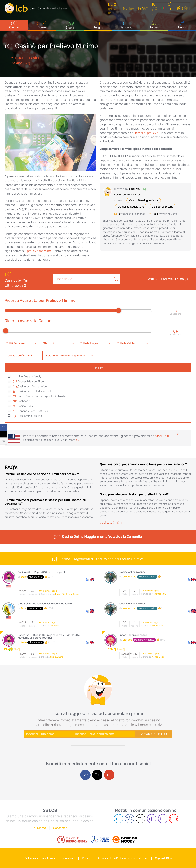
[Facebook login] (85, 775)
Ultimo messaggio (48, 591)
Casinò (14, 25)
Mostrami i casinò (22, 58)
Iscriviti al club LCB (153, 734)
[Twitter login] (97, 775)
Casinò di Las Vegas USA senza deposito (42, 572)
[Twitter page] (141, 819)
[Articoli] (114, 8)
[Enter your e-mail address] (104, 734)
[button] (90, 579)
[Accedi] (184, 8)
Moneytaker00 (159, 594)
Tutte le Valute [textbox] (126, 343)
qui (78, 440)
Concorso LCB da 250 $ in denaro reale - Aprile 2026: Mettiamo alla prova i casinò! (50, 637)
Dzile (24, 577)
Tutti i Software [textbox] (16, 343)
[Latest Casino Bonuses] (16, 8)
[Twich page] (152, 819)
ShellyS (135, 189)
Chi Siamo (39, 828)
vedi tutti (111, 523)
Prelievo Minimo (175, 279)
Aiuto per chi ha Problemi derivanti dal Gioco (123, 858)
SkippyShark (56, 657)
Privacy (86, 858)
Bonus (42, 25)
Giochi (70, 25)
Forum (98, 25)
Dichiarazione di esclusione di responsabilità (50, 858)
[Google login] (109, 775)
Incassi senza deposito (133, 635)
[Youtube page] (174, 819)
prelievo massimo (39, 251)
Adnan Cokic (158, 657)
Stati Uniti (162, 436)
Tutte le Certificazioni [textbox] (19, 356)
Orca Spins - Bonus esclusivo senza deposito (45, 604)
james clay (55, 625)
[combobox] (22, 343)
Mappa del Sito (163, 858)
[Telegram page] (119, 819)
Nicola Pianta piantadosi (67, 594)
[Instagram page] (163, 819)
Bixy (24, 608)
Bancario (126, 25)
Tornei (154, 25)
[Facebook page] (129, 819)
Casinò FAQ (17, 63)
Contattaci (61, 828)
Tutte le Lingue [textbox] (89, 343)
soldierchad (130, 577)
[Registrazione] (171, 8)
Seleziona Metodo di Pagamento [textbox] (65, 356)
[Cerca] (115, 275)
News (182, 25)
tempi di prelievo (147, 133)
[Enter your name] (49, 734)
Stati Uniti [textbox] (49, 343)
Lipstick (127, 640)
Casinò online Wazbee (133, 572)
